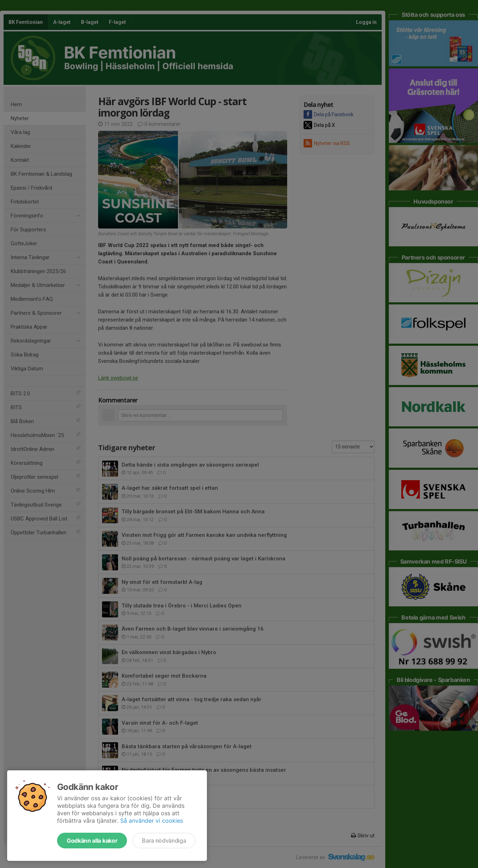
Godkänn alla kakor (92, 841)
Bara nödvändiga (164, 841)
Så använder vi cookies (152, 821)
